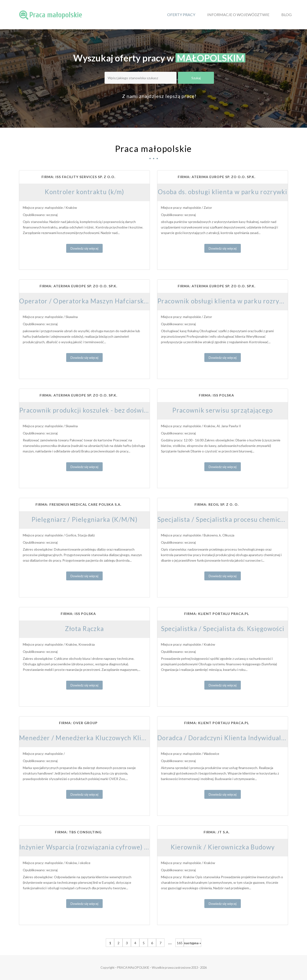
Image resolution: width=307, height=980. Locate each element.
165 (180, 943)
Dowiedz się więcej (84, 248)
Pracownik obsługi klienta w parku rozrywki (224, 301)
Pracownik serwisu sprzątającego (222, 410)
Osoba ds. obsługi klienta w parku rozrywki (223, 192)
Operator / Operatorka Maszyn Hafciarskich (86, 301)
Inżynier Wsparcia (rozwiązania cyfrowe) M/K (88, 847)
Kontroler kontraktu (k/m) (84, 192)
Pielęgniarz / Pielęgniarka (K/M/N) (84, 519)
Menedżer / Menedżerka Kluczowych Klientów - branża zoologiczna (121, 738)
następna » (192, 943)
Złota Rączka (85, 629)
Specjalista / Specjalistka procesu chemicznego (228, 519)
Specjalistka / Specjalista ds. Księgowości (223, 629)
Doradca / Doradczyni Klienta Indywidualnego (227, 738)
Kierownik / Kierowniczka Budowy (223, 847)
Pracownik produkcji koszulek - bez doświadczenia (95, 410)
